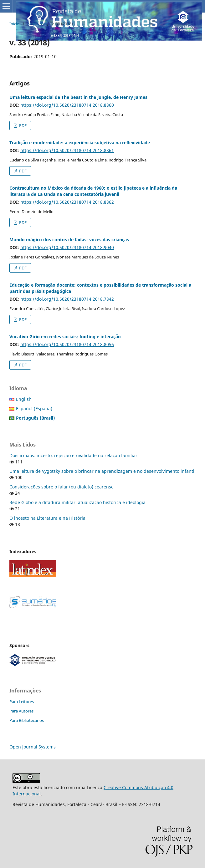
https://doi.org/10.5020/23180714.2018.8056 (67, 344)
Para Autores (21, 711)
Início (14, 24)
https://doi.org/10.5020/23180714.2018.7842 (67, 299)
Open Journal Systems (33, 747)
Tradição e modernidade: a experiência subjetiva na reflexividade (80, 143)
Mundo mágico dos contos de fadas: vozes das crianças (69, 240)
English (24, 399)
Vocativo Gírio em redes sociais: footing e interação (65, 337)
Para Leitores (22, 702)
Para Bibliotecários (27, 720)
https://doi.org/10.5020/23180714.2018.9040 (67, 247)
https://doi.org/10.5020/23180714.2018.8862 (67, 202)
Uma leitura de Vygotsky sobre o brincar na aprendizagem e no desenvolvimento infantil (102, 471)
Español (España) (34, 408)
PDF (22, 125)
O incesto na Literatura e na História (47, 518)
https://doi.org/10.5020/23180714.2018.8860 (67, 105)
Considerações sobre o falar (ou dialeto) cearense (62, 487)
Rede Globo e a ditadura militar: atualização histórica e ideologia (77, 502)
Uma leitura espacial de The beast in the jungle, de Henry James (78, 97)
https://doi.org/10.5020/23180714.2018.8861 (67, 150)
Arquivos (36, 24)
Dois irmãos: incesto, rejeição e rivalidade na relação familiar (73, 455)
